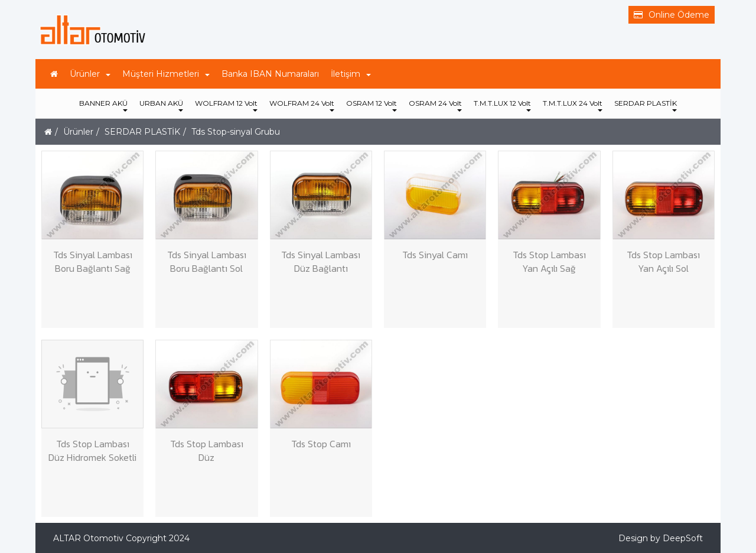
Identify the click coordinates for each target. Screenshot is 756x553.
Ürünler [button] (90, 74)
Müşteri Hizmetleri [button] (166, 74)
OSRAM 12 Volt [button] (372, 105)
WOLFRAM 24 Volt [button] (302, 105)
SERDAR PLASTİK (142, 132)
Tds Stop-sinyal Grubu (236, 132)
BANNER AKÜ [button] (103, 105)
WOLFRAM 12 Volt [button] (226, 105)
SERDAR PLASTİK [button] (646, 105)
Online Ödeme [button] (672, 15)
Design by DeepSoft (661, 538)
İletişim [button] (351, 74)
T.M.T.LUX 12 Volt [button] (502, 105)
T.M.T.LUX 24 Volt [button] (573, 105)
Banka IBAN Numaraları (270, 74)
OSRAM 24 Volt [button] (435, 105)
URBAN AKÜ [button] (161, 105)
